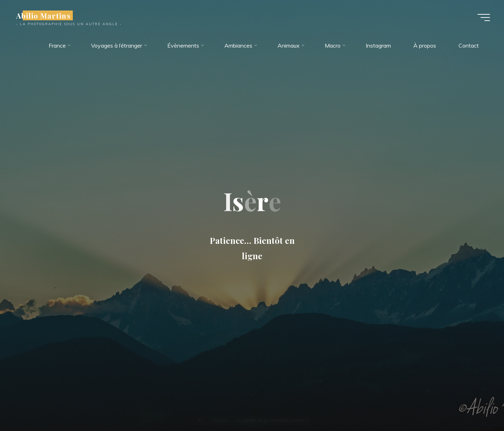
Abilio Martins (43, 15)
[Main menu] (484, 17)
